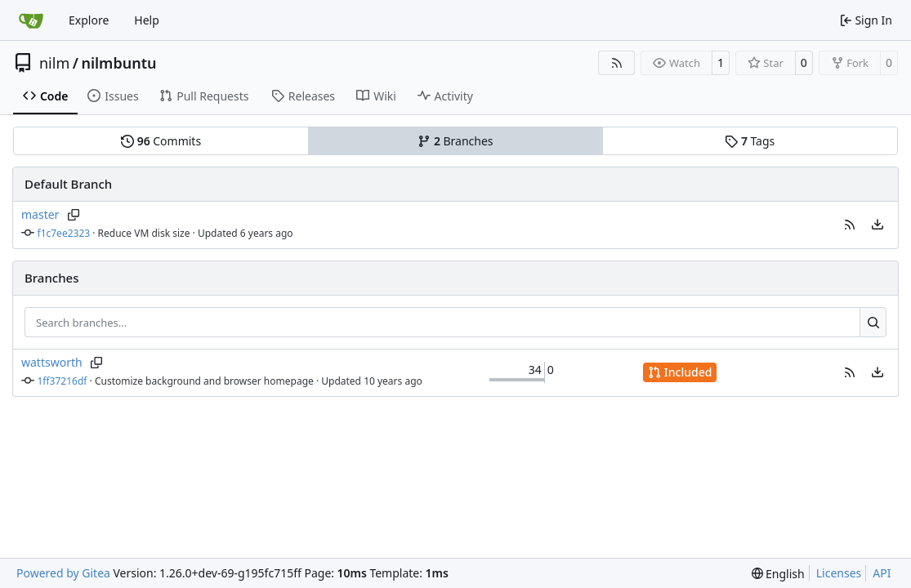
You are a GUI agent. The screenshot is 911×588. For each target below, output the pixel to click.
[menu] (878, 225)
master (40, 214)
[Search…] (873, 323)
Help (147, 20)
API (882, 573)
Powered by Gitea (63, 573)
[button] (850, 225)
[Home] (31, 20)
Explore (89, 20)
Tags (750, 141)
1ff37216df (63, 381)
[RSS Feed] (617, 63)
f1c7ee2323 (64, 233)
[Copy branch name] (73, 215)
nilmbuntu (118, 63)
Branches (455, 141)
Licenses (839, 573)
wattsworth (52, 362)
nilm (54, 63)
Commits (161, 141)
